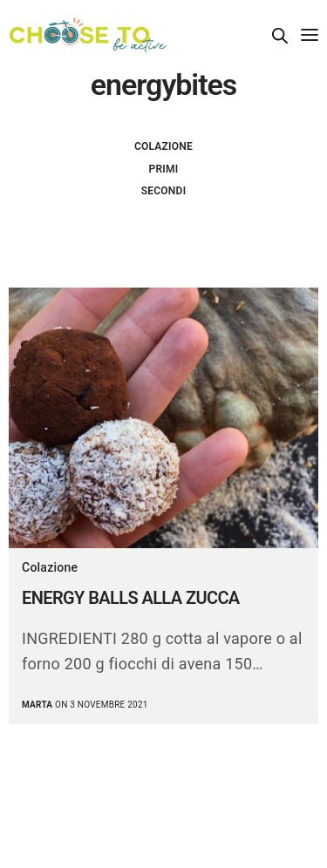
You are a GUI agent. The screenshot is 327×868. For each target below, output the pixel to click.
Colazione (163, 146)
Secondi (164, 191)
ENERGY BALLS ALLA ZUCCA (131, 598)
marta (37, 705)
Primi (164, 169)
